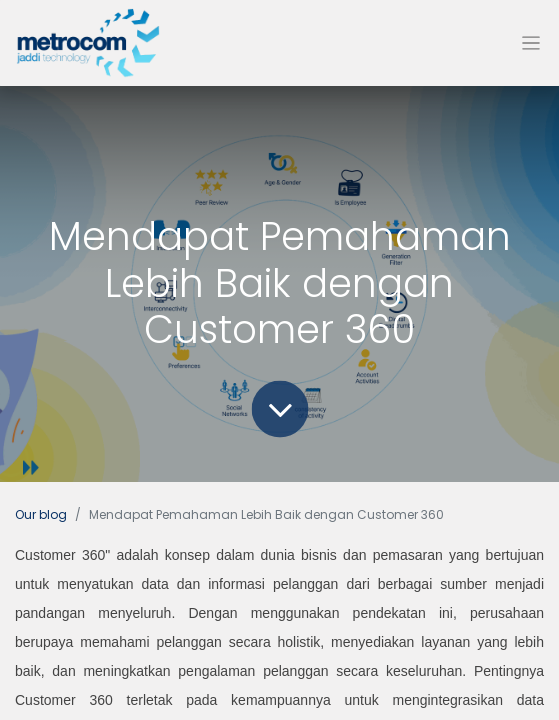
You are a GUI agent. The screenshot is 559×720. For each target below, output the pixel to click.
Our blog (41, 514)
